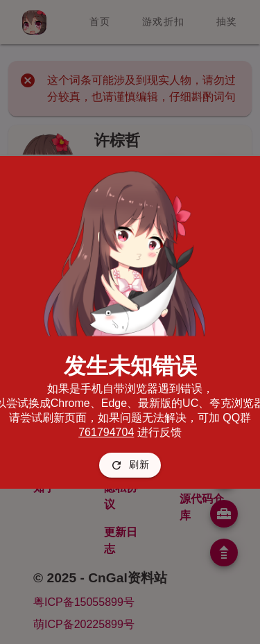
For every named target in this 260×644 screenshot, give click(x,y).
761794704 (106, 432)
